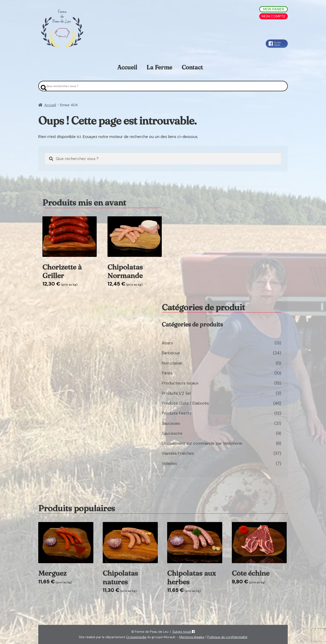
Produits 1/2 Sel (176, 393)
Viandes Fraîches (178, 453)
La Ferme (159, 67)
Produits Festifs (177, 413)
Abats (167, 343)
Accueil (127, 67)
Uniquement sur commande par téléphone (202, 443)
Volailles (169, 463)
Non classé (172, 363)
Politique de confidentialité (227, 637)
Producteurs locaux (180, 383)
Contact (192, 67)
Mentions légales (192, 637)
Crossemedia (136, 637)
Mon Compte (274, 16)
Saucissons (172, 433)
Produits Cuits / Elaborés (185, 403)
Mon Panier (274, 9)
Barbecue (171, 353)
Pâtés (167, 373)
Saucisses (171, 423)
